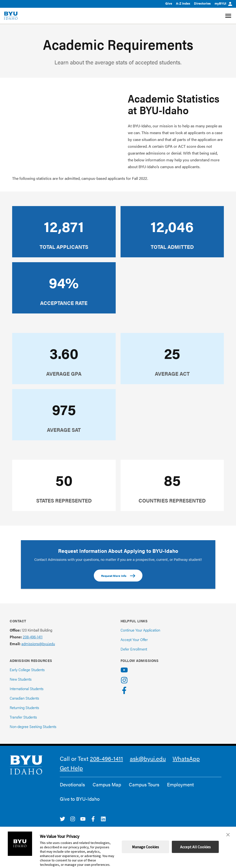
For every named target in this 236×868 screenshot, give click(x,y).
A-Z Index (183, 3)
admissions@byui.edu (38, 644)
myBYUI (223, 3)
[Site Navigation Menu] (229, 16)
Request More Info (118, 576)
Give (169, 3)
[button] (228, 835)
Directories (202, 3)
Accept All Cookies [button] (195, 847)
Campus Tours (144, 784)
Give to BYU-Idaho (80, 799)
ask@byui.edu (148, 758)
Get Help (71, 768)
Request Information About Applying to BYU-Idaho (118, 551)
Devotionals (72, 784)
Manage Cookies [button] (145, 847)
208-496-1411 (33, 637)
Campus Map (107, 784)
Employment (180, 784)
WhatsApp (186, 758)
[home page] (11, 16)
